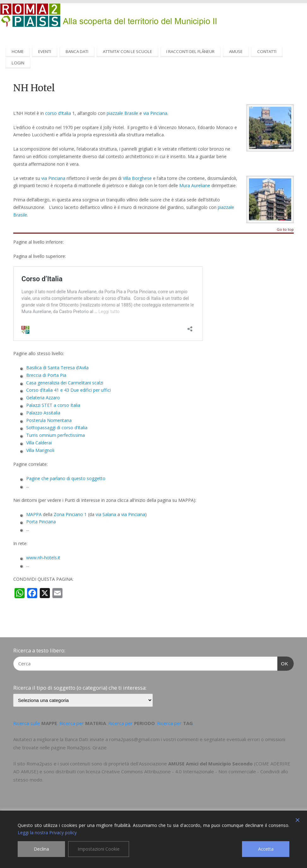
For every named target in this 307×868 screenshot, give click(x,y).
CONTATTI (267, 51)
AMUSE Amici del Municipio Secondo (210, 764)
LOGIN (18, 63)
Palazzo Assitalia (43, 413)
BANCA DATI (77, 51)
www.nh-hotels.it (43, 558)
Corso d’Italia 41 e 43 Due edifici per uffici (68, 390)
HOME (18, 51)
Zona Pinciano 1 (70, 514)
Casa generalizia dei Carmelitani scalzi (65, 383)
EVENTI (45, 51)
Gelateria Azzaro (43, 398)
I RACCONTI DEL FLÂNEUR (190, 51)
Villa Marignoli (40, 450)
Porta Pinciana (41, 522)
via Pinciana (155, 113)
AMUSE (236, 51)
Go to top (285, 230)
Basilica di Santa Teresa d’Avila (57, 368)
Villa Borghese (137, 178)
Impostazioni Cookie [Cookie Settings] (99, 849)
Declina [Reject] (41, 849)
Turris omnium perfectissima (56, 435)
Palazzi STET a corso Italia (53, 405)
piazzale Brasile (122, 113)
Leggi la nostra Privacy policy (47, 832)
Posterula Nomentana (49, 420)
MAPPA (34, 514)
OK (283, 663)
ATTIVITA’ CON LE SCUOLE (127, 51)
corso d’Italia (58, 113)
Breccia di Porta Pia (46, 375)
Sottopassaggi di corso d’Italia (57, 428)
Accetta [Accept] (266, 849)
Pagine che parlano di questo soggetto (66, 478)
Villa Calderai (39, 443)
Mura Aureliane (195, 185)
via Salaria (106, 514)
